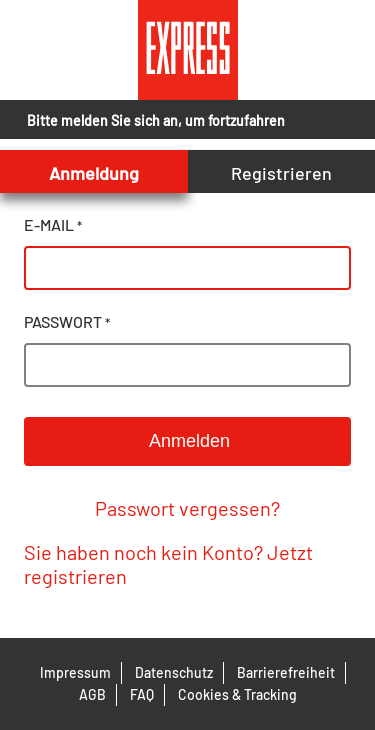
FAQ (142, 694)
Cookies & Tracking (237, 694)
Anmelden (187, 441)
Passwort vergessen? (187, 508)
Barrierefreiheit (286, 672)
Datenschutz (174, 672)
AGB (92, 694)
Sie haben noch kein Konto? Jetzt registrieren (168, 564)
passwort (67, 321)
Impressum (75, 672)
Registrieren (281, 173)
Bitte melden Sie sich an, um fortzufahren (156, 120)
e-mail (53, 224)
